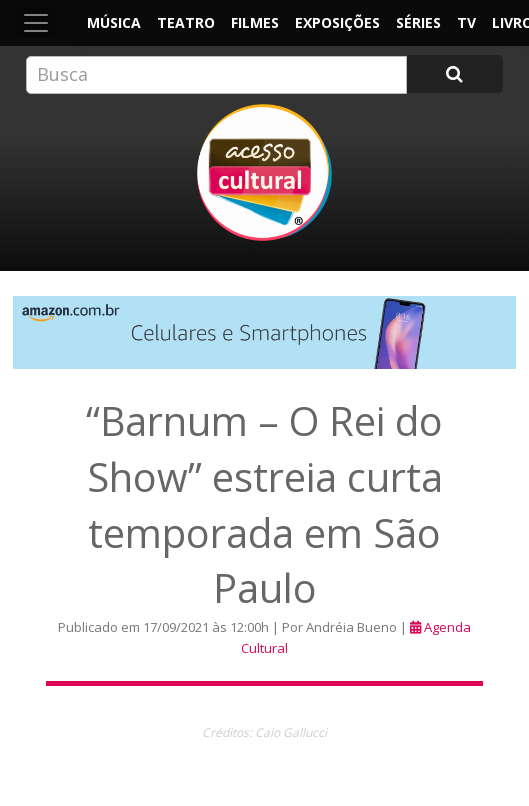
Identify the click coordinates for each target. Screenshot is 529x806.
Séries (418, 22)
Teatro (186, 22)
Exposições (337, 22)
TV (466, 22)
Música (114, 22)
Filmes (255, 22)
